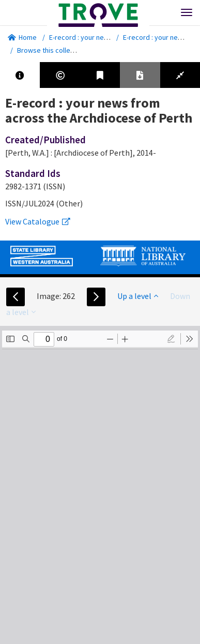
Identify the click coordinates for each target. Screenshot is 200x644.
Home (22, 37)
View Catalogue (38, 221)
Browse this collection (55, 50)
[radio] (171, 339)
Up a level (138, 296)
